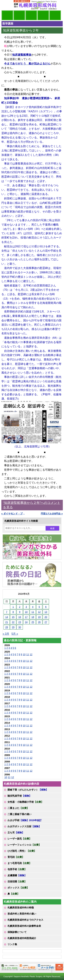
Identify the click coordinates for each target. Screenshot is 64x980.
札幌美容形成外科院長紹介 (22, 938)
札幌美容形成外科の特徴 (21, 908)
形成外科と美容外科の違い (22, 914)
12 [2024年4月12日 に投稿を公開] (39, 612)
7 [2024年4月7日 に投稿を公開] (7, 612)
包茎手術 (17, 869)
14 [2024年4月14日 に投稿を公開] (7, 617)
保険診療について (17, 932)
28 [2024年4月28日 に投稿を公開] (7, 627)
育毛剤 (16, 857)
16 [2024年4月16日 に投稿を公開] (20, 617)
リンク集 (12, 944)
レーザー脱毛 (19, 839)
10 (24, 654)
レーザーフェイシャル (24, 845)
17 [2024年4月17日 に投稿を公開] (26, 617)
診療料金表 (43, 15)
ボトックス (18, 888)
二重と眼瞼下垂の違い (19, 814)
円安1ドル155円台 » (52, 514)
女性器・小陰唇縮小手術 (25, 802)
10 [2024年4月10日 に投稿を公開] (26, 612)
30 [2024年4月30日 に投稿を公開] (20, 627)
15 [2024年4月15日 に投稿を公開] (13, 617)
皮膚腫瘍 (17, 875)
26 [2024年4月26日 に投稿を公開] (39, 622)
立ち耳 (16, 833)
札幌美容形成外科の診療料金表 (24, 926)
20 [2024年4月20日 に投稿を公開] (46, 617)
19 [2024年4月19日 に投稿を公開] (39, 617)
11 (28, 654)
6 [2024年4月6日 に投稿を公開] (46, 607)
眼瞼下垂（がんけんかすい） (28, 790)
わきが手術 (25, 820)
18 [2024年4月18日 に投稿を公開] (33, 617)
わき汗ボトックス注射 (24, 826)
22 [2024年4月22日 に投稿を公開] (13, 622)
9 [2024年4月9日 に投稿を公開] (20, 612)
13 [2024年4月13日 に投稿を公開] (46, 612)
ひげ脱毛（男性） (22, 851)
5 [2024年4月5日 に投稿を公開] (39, 607)
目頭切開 (17, 882)
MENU (6, 5)
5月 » (15, 634)
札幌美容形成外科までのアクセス (25, 920)
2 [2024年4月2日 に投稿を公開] (20, 607)
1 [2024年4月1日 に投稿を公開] (13, 607)
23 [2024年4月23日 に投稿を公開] (20, 622)
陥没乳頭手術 (19, 796)
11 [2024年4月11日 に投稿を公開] (33, 612)
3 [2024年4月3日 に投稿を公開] (26, 607)
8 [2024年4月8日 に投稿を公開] (13, 612)
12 (31, 654)
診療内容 (31, 15)
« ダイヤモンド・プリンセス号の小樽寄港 (14, 514)
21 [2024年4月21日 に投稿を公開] (7, 622)
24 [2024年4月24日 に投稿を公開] (26, 622)
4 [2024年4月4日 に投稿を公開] (33, 607)
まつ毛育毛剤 (19, 863)
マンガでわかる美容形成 (19, 15)
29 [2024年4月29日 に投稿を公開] (13, 627)
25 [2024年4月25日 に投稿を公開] (33, 622)
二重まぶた (18, 808)
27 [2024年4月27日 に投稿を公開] (46, 622)
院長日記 (7, 15)
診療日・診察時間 (55, 15)
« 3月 (6, 634)
